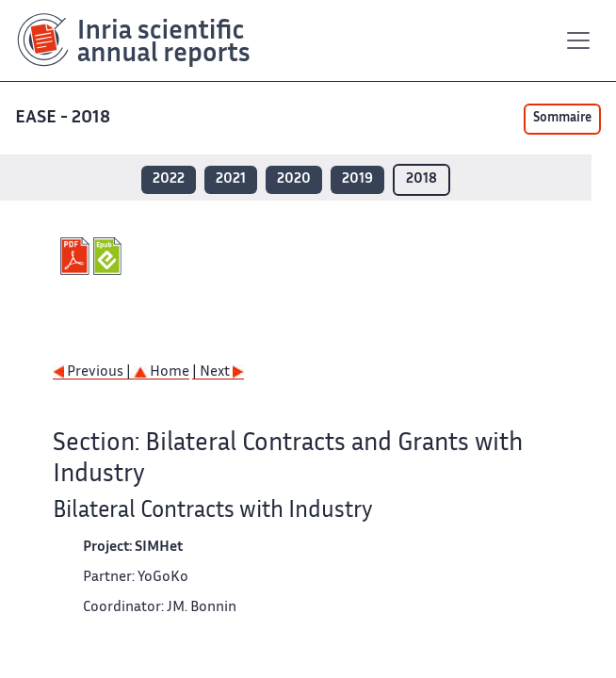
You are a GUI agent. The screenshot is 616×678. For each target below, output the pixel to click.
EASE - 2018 (65, 118)
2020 (294, 179)
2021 (231, 179)
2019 (357, 179)
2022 (169, 179)
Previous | (93, 372)
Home (162, 372)
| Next (218, 372)
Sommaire (562, 119)
